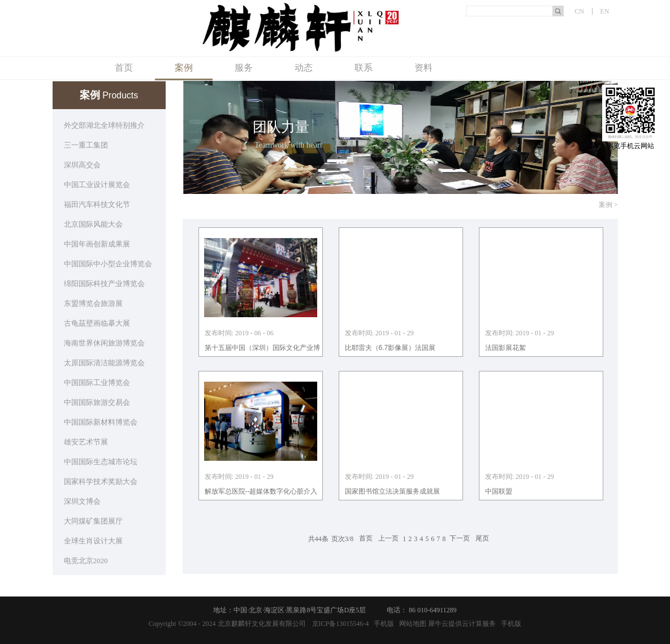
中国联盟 (499, 491)
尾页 (482, 539)
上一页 (388, 539)
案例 (606, 205)
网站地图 (411, 624)
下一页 (460, 539)
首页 (124, 68)
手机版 (382, 624)
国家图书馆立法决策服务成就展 (392, 491)
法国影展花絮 (505, 348)
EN (605, 11)
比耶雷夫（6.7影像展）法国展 (390, 348)
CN (579, 11)
